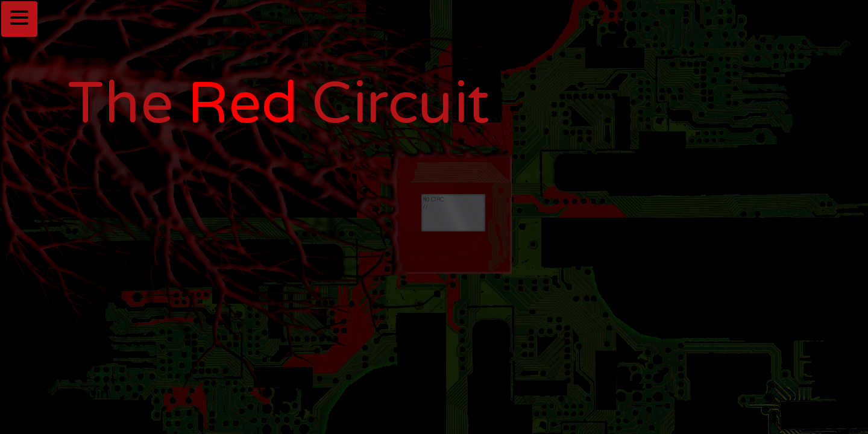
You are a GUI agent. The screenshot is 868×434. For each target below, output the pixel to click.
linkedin (82, 394)
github (78, 362)
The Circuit (279, 104)
